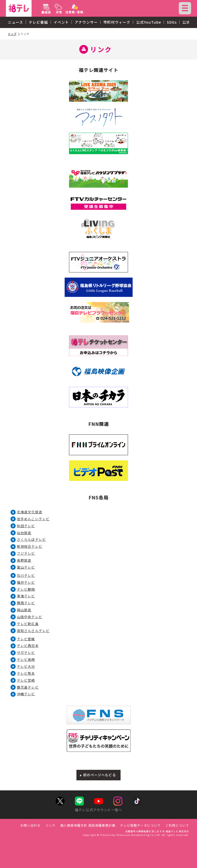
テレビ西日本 (28, 646)
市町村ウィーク (117, 22)
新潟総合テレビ (30, 546)
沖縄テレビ (26, 694)
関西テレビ (26, 603)
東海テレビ (26, 596)
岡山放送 (24, 610)
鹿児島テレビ (28, 687)
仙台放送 (24, 533)
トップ (12, 34)
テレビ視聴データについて (140, 825)
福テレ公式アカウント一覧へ (98, 810)
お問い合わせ (30, 825)
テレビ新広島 (28, 624)
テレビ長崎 (26, 659)
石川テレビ (26, 575)
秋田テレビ (26, 526)
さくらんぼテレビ (31, 539)
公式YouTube (149, 22)
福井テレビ (26, 582)
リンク (51, 825)
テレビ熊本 (26, 673)
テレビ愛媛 (26, 639)
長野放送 (24, 560)
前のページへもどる (100, 775)
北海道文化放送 (30, 512)
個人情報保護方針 (74, 825)
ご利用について (177, 825)
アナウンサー (86, 22)
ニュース (16, 22)
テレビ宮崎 (26, 680)
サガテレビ (26, 652)
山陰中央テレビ (30, 617)
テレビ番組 (38, 22)
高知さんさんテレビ (33, 631)
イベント (61, 22)
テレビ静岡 (26, 589)
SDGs (172, 22)
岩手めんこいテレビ (33, 519)
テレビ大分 (26, 666)
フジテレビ (26, 553)
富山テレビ (26, 567)
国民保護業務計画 (102, 825)
